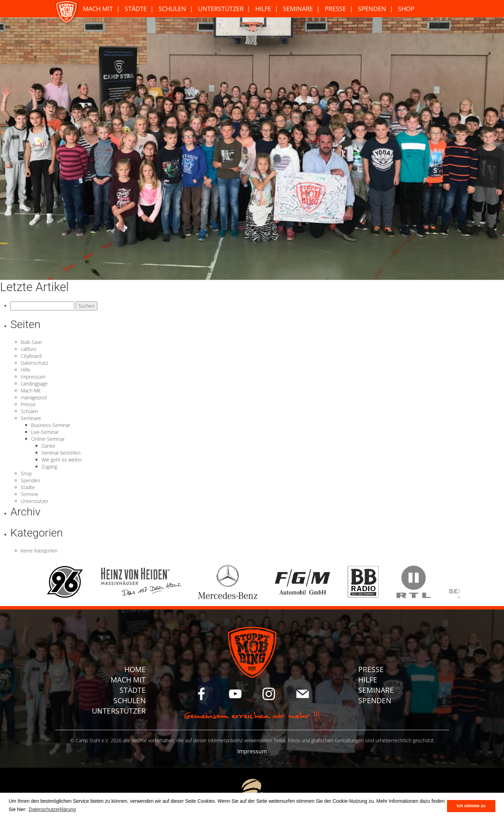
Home (135, 669)
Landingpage (34, 384)
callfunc (29, 349)
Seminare (298, 9)
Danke (48, 446)
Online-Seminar (48, 439)
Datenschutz (34, 363)
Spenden (372, 9)
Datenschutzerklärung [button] (52, 809)
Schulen (172, 9)
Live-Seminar (45, 432)
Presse (335, 9)
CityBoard (31, 356)
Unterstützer (221, 9)
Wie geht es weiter (62, 460)
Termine (30, 494)
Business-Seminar (51, 425)
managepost (34, 397)
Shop (406, 9)
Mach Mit (98, 9)
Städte (136, 9)
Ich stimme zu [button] (471, 806)
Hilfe (263, 9)
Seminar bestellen (61, 453)
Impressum (33, 377)
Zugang (49, 467)
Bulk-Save (31, 342)
